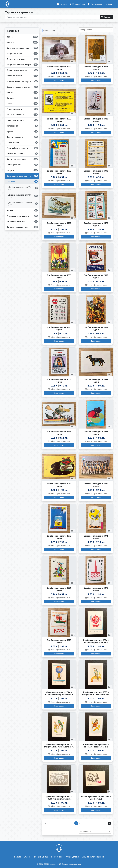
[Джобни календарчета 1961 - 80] (22, 188)
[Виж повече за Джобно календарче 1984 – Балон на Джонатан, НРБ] (96, 654)
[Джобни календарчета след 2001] (22, 204)
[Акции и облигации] (22, 115)
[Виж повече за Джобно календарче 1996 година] (59, 445)
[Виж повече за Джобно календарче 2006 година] (96, 80)
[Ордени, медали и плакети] (22, 87)
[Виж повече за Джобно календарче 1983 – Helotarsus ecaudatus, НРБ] (96, 758)
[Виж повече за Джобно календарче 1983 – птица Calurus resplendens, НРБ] (59, 758)
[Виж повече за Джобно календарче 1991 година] (59, 602)
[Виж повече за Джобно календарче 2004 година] (59, 393)
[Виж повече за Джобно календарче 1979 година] (59, 549)
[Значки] (22, 93)
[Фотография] (22, 126)
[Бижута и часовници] (22, 154)
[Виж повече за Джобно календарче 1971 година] (96, 549)
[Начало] (7, 4)
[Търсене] (106, 17)
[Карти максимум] (22, 76)
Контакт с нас (57, 857)
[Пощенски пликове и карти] (22, 65)
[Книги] (22, 104)
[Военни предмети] (22, 137)
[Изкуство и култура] (22, 120)
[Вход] (109, 4)
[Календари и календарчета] (22, 176)
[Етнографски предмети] (22, 148)
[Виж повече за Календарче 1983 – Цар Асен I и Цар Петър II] (96, 810)
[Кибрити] (22, 170)
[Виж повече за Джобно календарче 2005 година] (96, 289)
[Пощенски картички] (22, 59)
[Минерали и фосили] (22, 222)
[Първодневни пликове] (22, 70)
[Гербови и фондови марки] (22, 81)
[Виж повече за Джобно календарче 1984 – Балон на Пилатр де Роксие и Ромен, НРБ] (59, 706)
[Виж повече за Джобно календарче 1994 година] (96, 341)
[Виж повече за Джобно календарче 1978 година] (96, 237)
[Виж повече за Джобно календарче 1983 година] (96, 132)
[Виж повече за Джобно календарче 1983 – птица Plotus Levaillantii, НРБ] (96, 706)
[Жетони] (22, 98)
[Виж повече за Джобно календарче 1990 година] (96, 185)
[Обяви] (77, 4)
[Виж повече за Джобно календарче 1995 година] (59, 185)
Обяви (27, 857)
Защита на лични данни (93, 857)
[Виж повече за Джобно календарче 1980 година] (96, 497)
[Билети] (22, 210)
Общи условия (73, 857)
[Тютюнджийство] (22, 165)
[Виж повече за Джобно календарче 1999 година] (59, 80)
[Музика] (22, 131)
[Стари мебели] (22, 143)
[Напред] (109, 823)
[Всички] (22, 37)
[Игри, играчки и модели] (22, 216)
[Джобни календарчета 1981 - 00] (22, 196)
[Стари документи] (22, 109)
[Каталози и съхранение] (22, 227)
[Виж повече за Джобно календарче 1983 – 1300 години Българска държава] (59, 810)
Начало (18, 857)
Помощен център (40, 857)
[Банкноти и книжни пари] (22, 48)
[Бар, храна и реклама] (22, 159)
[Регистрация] (95, 4)
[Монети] (22, 42)
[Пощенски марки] (22, 54)
